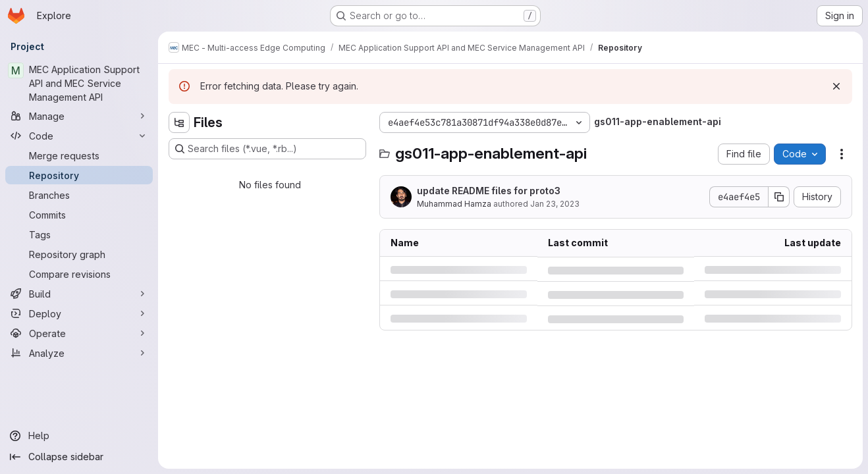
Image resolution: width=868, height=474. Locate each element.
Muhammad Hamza (454, 204)
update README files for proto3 (489, 191)
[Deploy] (79, 313)
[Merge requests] (79, 155)
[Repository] (79, 175)
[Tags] (79, 234)
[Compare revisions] (79, 274)
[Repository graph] (79, 254)
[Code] (79, 136)
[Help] (79, 436)
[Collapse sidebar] (79, 457)
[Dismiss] (836, 86)
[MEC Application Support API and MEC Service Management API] (79, 83)
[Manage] (79, 116)
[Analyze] (79, 353)
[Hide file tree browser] (179, 122)
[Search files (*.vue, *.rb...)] (267, 149)
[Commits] (79, 215)
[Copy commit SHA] (779, 197)
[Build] (79, 294)
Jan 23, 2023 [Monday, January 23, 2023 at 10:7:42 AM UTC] (555, 204)
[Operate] (79, 333)
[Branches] (79, 195)
